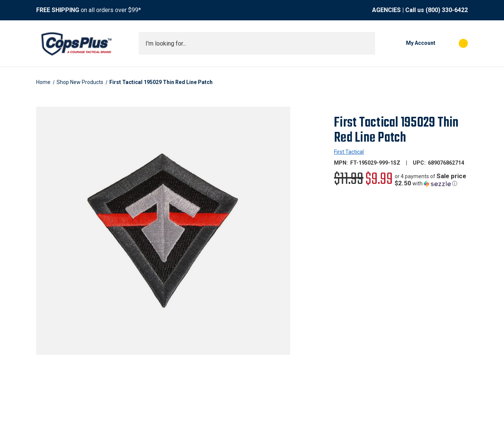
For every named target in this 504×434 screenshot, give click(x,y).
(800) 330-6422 (447, 10)
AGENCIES (386, 10)
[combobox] (257, 43)
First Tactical (349, 152)
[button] (431, 180)
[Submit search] (367, 43)
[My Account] (409, 43)
